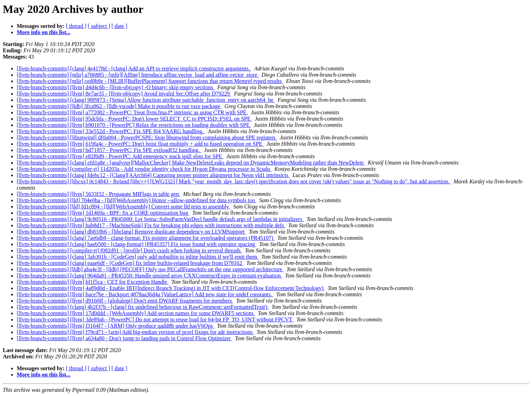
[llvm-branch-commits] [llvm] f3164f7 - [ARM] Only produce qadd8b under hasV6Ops (115, 326)
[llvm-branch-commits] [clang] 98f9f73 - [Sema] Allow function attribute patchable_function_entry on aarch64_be (146, 100)
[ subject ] (99, 26)
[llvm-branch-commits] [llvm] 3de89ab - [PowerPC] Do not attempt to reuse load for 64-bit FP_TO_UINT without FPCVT (155, 319)
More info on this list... (44, 32)
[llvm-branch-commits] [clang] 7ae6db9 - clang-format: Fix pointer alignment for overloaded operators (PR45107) (146, 238)
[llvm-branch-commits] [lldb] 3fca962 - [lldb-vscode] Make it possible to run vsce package (119, 106)
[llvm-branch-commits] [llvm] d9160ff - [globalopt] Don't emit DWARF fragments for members (125, 301)
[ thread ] (76, 26)
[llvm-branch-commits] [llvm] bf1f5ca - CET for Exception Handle (93, 282)
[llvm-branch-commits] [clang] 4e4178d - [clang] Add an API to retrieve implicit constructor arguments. (134, 68)
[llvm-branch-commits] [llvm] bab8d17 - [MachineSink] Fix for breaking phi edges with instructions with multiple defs (151, 225)
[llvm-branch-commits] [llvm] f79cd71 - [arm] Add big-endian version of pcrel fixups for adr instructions (135, 332)
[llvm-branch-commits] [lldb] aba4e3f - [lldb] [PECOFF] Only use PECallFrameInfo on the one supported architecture (150, 269)
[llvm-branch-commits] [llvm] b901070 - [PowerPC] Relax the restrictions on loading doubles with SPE (134, 125)
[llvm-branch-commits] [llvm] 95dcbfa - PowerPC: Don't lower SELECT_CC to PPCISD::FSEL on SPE (134, 119)
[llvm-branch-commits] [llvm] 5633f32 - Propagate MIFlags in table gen (99, 194)
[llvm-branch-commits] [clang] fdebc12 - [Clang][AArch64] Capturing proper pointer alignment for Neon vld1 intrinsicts (153, 175)
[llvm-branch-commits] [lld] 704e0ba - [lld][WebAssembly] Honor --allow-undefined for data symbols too (137, 200)
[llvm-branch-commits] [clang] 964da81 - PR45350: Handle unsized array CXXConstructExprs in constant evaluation (149, 276)
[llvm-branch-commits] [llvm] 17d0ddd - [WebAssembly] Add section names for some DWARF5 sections (136, 313)
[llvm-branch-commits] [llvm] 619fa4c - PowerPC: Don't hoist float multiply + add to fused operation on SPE (140, 144)
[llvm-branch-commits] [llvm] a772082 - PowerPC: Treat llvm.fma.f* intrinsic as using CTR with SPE (132, 112)
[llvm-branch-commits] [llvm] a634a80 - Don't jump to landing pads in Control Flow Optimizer (124, 338)
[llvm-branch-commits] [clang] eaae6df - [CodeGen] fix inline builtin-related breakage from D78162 (130, 263)
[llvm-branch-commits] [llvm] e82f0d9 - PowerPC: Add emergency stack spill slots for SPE (120, 156)
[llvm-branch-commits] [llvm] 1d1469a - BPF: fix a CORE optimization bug (103, 213)
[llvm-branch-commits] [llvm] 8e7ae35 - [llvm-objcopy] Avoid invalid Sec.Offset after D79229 (124, 94)
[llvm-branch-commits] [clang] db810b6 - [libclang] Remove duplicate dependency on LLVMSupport (131, 232)
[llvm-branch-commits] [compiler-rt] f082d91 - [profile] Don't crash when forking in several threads (129, 250)
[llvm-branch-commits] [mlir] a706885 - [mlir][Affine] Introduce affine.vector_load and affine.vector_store (138, 75)
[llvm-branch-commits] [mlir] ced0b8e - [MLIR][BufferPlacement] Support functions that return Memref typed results (150, 81)
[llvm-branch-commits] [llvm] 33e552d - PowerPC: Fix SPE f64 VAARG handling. (111, 131)
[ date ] (119, 26)
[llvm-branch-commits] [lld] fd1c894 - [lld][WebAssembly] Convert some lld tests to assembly (123, 207)
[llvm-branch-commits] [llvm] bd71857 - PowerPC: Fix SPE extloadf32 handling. (109, 150)
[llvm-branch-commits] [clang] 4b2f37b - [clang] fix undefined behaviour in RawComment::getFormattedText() (143, 307)
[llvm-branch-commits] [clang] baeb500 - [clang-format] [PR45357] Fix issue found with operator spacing (137, 244)
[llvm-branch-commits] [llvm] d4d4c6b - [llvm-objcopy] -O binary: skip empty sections (116, 87)
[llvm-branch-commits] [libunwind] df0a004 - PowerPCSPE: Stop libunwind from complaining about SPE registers (147, 138)
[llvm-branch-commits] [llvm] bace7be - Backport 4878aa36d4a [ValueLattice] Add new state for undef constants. (145, 294)
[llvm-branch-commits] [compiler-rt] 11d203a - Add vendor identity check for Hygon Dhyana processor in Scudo (144, 169)
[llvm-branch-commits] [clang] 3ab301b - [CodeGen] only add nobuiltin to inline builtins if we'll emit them (138, 257)
